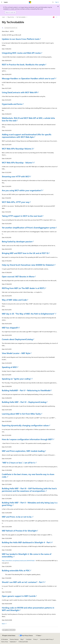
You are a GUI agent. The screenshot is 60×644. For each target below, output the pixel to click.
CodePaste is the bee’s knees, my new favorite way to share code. (28, 475)
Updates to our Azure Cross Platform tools (21, 39)
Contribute (29, 639)
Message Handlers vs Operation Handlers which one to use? (28, 78)
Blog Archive (11, 17)
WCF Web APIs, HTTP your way (16, 202)
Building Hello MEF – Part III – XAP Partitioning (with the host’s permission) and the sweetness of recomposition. (29, 490)
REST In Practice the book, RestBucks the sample (23, 64)
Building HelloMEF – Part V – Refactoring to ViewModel (26, 390)
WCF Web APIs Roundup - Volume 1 (18, 162)
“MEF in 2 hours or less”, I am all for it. (18, 463)
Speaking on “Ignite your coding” (17, 379)
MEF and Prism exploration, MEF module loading (23, 451)
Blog (22, 639)
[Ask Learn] (54, 17)
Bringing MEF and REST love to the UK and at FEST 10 (25, 253)
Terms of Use (5, 642)
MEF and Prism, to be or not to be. (17, 517)
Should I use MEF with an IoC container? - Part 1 (23, 582)
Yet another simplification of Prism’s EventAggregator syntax (29, 228)
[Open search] (53, 2)
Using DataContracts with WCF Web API (20, 92)
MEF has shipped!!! (10, 328)
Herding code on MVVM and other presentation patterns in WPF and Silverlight (28, 609)
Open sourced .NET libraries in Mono (18, 276)
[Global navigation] (2, 2)
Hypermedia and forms (12, 104)
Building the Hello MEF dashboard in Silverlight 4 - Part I (27, 542)
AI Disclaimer (5, 639)
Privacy (35, 639)
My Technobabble (21, 17)
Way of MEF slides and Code (14, 300)
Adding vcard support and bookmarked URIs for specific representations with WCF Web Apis (27, 136)
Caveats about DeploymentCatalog (17, 339)
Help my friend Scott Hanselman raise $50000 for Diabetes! (28, 265)
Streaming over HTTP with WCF (16, 176)
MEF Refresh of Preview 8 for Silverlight (19, 531)
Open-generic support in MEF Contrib (19, 596)
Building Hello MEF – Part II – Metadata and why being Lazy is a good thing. (30, 504)
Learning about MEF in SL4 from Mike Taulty (21, 414)
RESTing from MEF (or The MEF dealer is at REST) (23, 288)
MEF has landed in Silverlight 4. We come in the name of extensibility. (27, 555)
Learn (4, 17)
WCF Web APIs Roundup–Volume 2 (17, 149)
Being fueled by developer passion (17, 241)
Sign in (57, 2)
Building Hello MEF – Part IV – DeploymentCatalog (24, 402)
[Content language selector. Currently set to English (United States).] (9, 636)
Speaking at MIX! (9, 367)
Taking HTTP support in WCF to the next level (22, 216)
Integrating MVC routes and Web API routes (21, 53)
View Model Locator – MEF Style (16, 353)
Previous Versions (14, 639)
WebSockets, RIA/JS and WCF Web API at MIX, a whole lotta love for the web (28, 119)
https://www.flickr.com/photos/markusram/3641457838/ (18, 561)
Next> (4, 624)
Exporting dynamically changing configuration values (25, 425)
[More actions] (57, 17)
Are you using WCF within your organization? (22, 190)
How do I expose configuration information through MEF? (27, 439)
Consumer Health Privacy (46, 639)
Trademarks (13, 642)
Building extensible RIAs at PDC (16, 570)
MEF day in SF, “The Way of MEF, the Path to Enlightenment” (28, 314)
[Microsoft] (30, 2)
